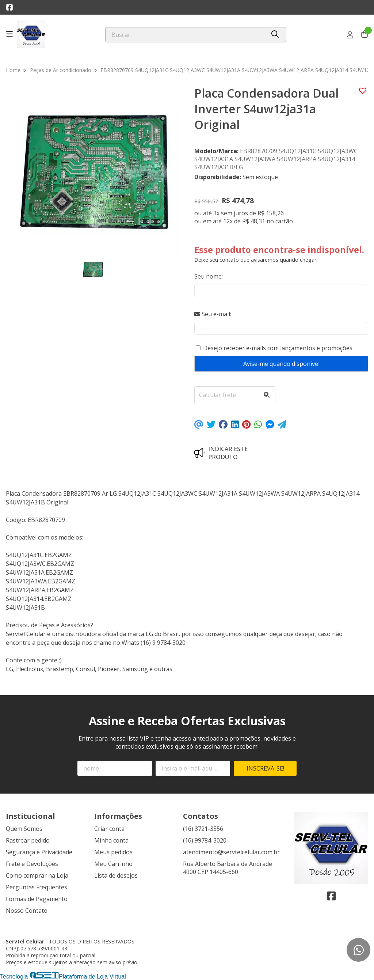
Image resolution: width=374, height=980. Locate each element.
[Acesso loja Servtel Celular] (350, 35)
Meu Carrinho (113, 864)
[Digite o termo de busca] (185, 35)
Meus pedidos (113, 852)
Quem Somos (24, 829)
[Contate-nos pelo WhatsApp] (358, 950)
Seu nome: (209, 276)
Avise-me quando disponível (281, 364)
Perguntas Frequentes (37, 887)
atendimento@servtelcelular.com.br (231, 852)
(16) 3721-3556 (203, 829)
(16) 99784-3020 (205, 840)
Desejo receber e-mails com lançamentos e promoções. (278, 348)
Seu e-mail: (213, 314)
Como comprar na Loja (37, 875)
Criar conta (109, 829)
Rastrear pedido (28, 840)
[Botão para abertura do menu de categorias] (9, 34)
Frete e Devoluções (32, 864)
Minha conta (111, 840)
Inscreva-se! (265, 768)
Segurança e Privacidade (39, 852)
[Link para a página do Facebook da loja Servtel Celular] (9, 7)
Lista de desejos (116, 875)
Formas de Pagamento (37, 899)
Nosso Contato (27, 911)
